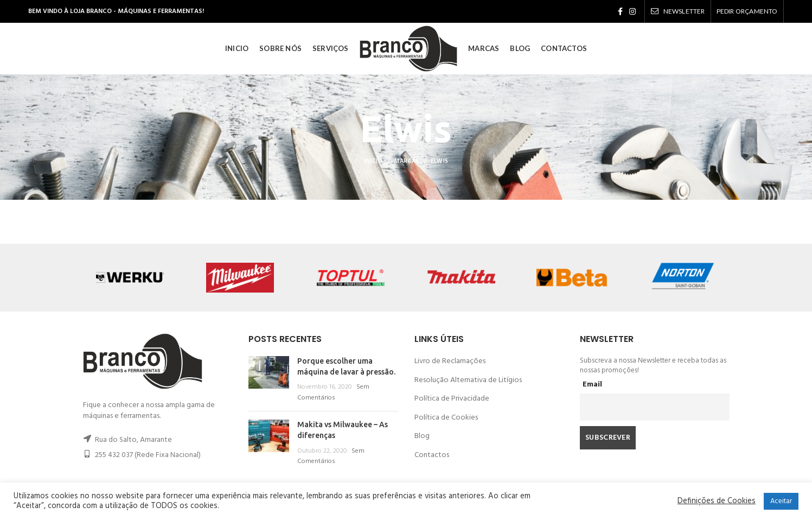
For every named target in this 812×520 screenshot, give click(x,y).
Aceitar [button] (781, 501)
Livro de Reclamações (450, 361)
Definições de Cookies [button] (717, 502)
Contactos (432, 455)
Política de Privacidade (452, 399)
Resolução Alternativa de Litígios (468, 380)
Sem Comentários (333, 392)
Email (592, 385)
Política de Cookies (446, 418)
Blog (422, 436)
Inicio (373, 161)
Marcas (407, 161)
